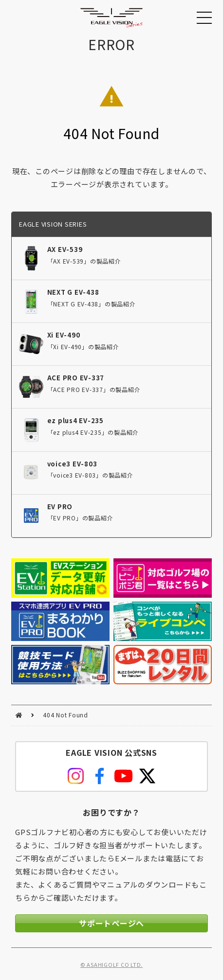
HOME (19, 715)
